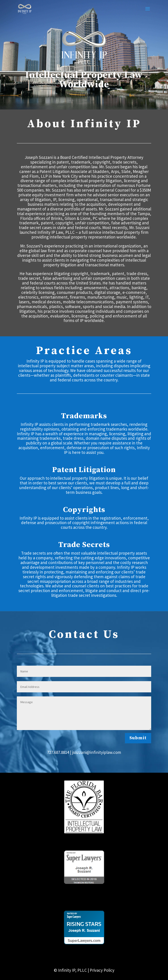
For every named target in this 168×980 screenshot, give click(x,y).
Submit (138, 738)
